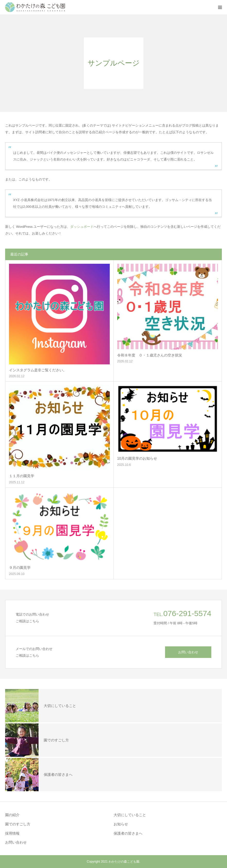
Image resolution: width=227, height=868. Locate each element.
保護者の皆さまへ (128, 833)
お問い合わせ (188, 652)
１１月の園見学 (22, 476)
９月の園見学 (20, 568)
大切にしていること (130, 815)
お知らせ (121, 824)
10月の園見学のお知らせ (137, 458)
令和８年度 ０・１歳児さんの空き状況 (150, 355)
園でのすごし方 (18, 824)
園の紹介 (12, 815)
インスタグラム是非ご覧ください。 (38, 370)
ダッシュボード (82, 227)
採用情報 (12, 833)
